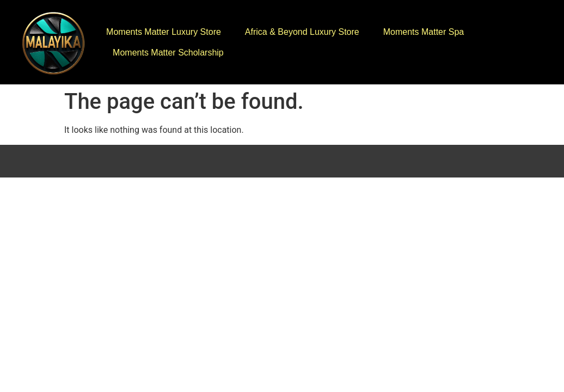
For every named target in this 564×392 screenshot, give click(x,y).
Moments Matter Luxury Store (164, 32)
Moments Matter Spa (424, 32)
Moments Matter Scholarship (168, 53)
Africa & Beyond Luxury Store (302, 32)
